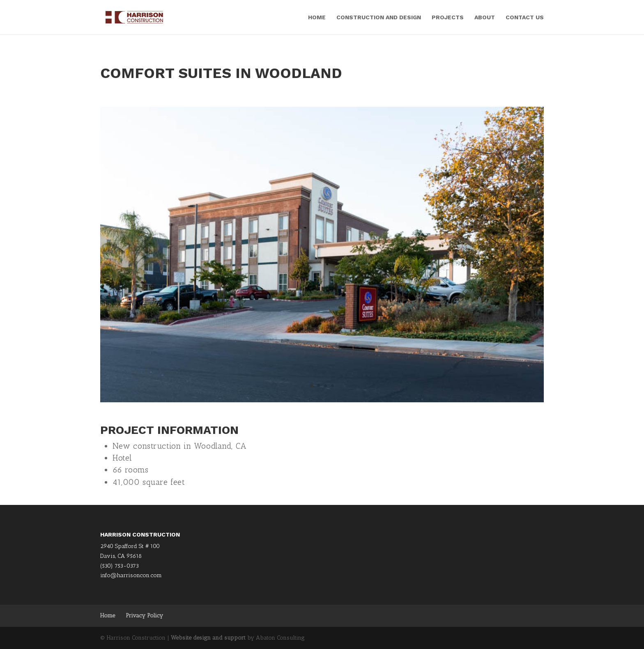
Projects (448, 17)
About (485, 17)
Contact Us (525, 17)
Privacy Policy (144, 616)
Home (317, 17)
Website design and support (208, 638)
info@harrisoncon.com (131, 575)
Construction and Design (379, 17)
